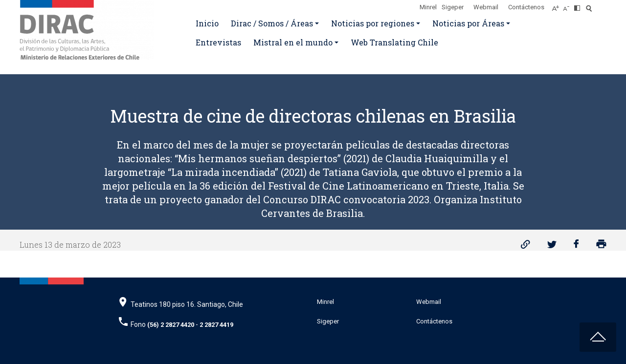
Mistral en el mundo (293, 42)
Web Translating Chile (394, 42)
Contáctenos (526, 7)
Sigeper (453, 7)
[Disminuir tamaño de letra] (569, 5)
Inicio (207, 23)
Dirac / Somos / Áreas (272, 23)
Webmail (486, 7)
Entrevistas (218, 42)
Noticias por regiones (373, 23)
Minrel (428, 7)
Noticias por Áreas (468, 23)
